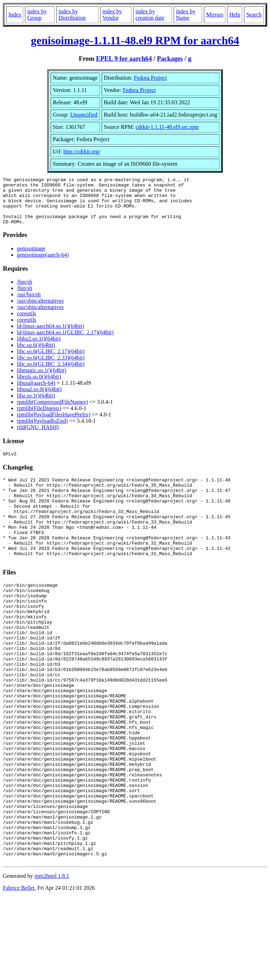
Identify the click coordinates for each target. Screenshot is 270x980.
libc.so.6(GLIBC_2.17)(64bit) (51, 361)
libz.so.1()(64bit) (36, 405)
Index (15, 15)
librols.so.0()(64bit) (39, 386)
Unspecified (84, 115)
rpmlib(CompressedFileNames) (52, 411)
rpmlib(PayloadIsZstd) (42, 430)
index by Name (186, 15)
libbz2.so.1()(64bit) (39, 348)
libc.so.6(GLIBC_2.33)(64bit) (51, 367)
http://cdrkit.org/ (82, 152)
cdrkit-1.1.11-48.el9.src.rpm (167, 127)
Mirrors (215, 15)
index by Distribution (72, 15)
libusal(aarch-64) (36, 392)
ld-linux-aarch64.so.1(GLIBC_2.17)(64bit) (65, 342)
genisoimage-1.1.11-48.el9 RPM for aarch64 (135, 40)
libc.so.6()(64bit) (36, 354)
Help (235, 15)
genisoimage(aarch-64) (43, 264)
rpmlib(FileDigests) (39, 418)
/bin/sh (25, 291)
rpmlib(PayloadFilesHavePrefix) (54, 424)
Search (254, 15)
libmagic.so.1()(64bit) (41, 380)
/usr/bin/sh (29, 304)
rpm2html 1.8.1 (52, 959)
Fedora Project (150, 78)
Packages (170, 58)
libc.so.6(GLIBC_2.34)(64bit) (51, 373)
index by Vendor (112, 15)
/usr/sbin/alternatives (40, 310)
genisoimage (31, 258)
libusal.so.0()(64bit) (39, 399)
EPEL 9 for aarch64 (124, 58)
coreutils (27, 323)
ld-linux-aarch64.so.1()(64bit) (50, 336)
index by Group (37, 15)
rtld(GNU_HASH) (38, 437)
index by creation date (150, 15)
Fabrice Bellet (19, 971)
